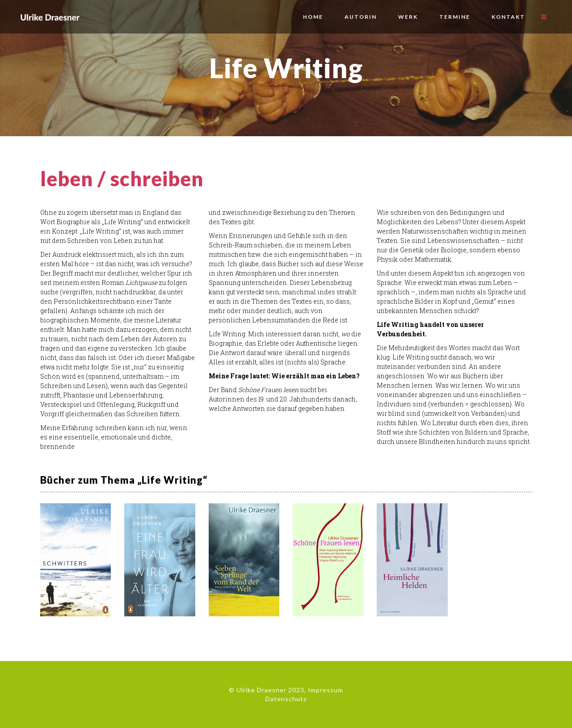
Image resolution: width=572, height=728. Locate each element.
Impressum (326, 690)
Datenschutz (286, 699)
